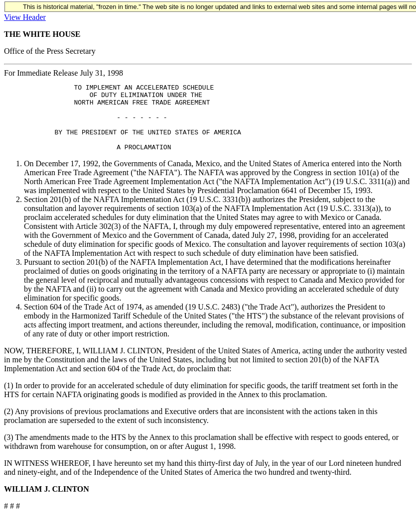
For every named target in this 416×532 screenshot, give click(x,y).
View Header (25, 17)
